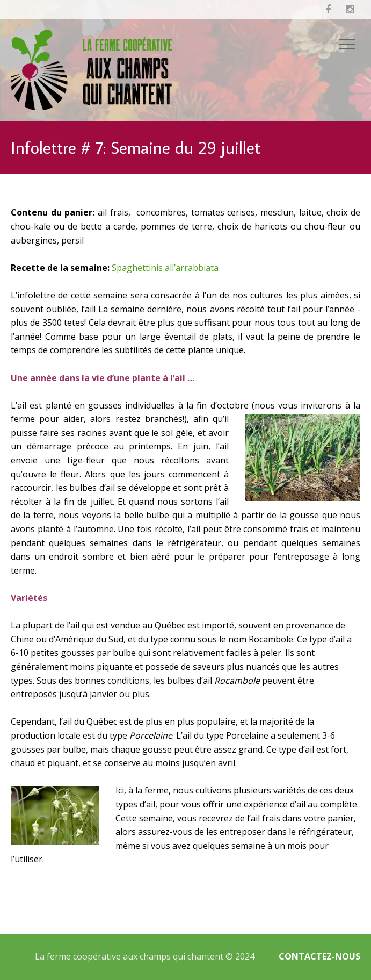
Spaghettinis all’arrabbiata (165, 268)
